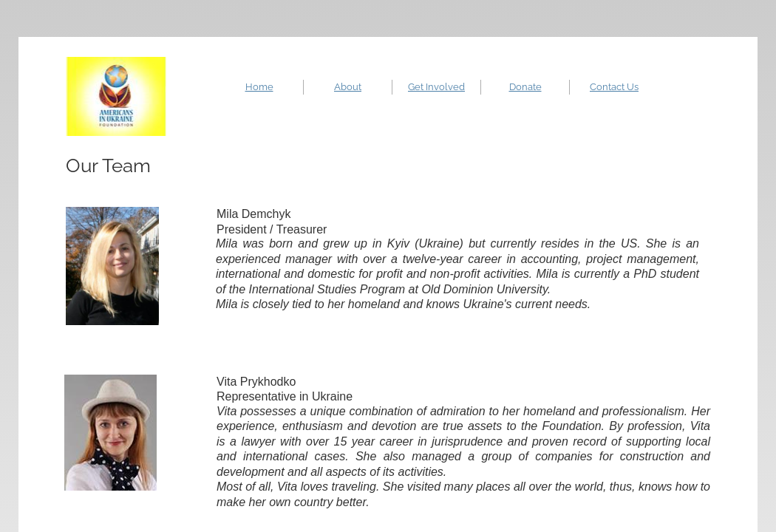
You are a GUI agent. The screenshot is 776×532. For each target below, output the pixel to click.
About (348, 87)
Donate (525, 87)
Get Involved (436, 87)
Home (259, 87)
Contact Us (614, 87)
